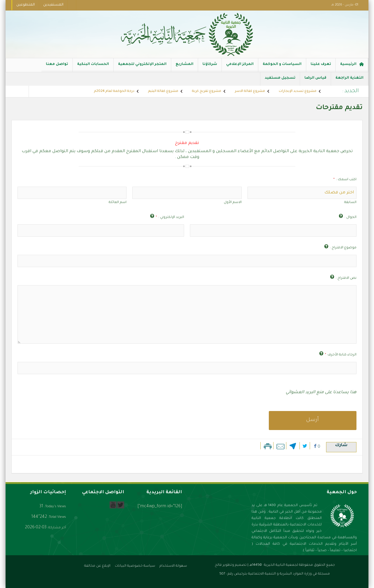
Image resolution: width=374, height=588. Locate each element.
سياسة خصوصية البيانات (135, 566)
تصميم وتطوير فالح (231, 565)
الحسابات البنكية (93, 67)
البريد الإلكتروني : (170, 218)
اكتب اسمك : (345, 180)
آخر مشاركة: (56, 528)
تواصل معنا (57, 67)
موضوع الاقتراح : (343, 248)
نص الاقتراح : (346, 278)
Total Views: (57, 517)
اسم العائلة (118, 203)
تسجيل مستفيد (280, 81)
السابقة (350, 203)
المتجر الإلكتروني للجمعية (142, 67)
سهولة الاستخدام (173, 566)
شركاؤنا (210, 67)
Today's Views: (55, 507)
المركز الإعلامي (240, 67)
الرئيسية (352, 65)
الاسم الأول (233, 203)
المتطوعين (26, 5)
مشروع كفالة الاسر (250, 91)
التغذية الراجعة (349, 81)
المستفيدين (53, 5)
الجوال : (350, 218)
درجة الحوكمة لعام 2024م (114, 91)
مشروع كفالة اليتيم (163, 91)
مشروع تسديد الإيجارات (298, 91)
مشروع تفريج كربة (207, 91)
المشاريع (185, 67)
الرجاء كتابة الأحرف (341, 355)
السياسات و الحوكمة (282, 67)
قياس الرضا (315, 81)
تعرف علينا (321, 67)
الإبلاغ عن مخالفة (97, 566)
